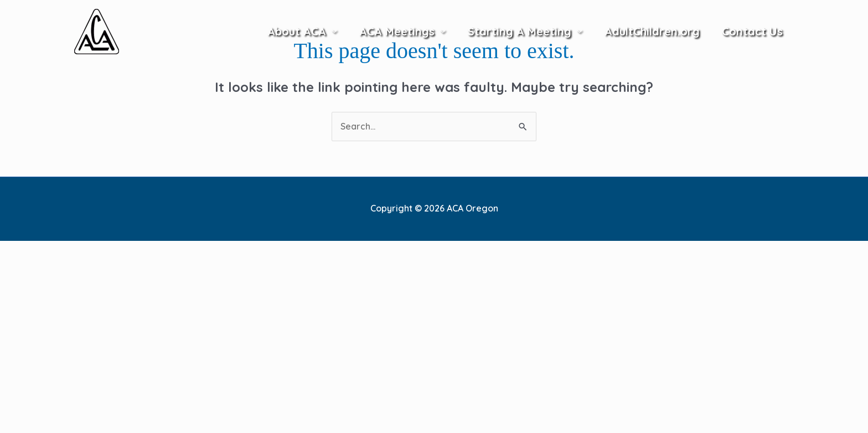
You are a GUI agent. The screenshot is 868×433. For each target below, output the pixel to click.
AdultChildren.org (652, 31)
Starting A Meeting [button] (520, 31)
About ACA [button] (297, 31)
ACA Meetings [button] (397, 31)
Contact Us (752, 31)
